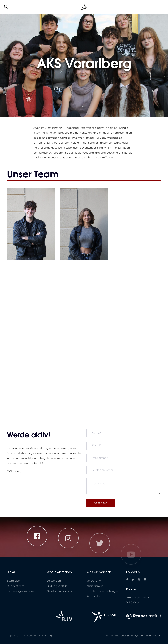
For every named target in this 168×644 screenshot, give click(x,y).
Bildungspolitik (57, 586)
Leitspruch (54, 581)
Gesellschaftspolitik (59, 591)
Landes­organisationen (22, 591)
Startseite (13, 581)
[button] (6, 7)
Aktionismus (95, 586)
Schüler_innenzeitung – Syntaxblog (102, 594)
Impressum (14, 636)
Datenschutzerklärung (38, 636)
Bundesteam (16, 586)
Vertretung (94, 581)
